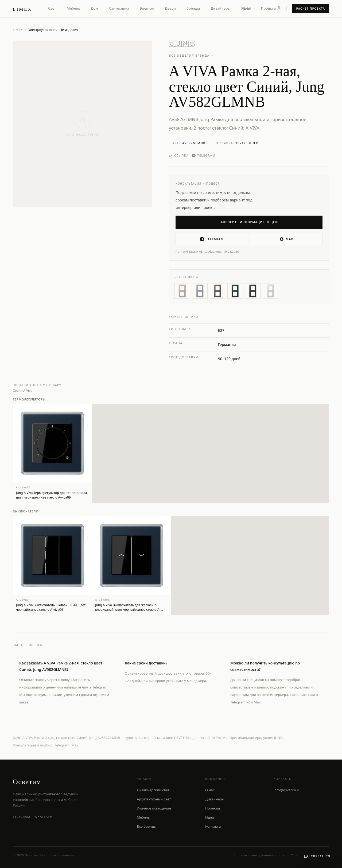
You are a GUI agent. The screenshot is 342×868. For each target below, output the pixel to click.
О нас (210, 790)
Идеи (210, 817)
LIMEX (18, 30)
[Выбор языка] (249, 9)
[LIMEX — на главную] (22, 9)
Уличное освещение (154, 808)
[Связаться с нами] (317, 856)
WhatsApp (43, 817)
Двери (170, 8)
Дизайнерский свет (153, 790)
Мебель (73, 8)
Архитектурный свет (154, 799)
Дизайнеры (220, 8)
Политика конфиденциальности (259, 855)
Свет (52, 8)
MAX (286, 239)
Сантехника (119, 8)
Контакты (213, 826)
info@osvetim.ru (287, 790)
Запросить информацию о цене (249, 222)
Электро (147, 8)
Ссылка (179, 155)
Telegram (204, 155)
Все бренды (147, 826)
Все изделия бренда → (192, 55)
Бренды (193, 8)
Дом (95, 8)
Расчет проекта (311, 8)
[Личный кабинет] (279, 8)
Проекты (269, 8)
